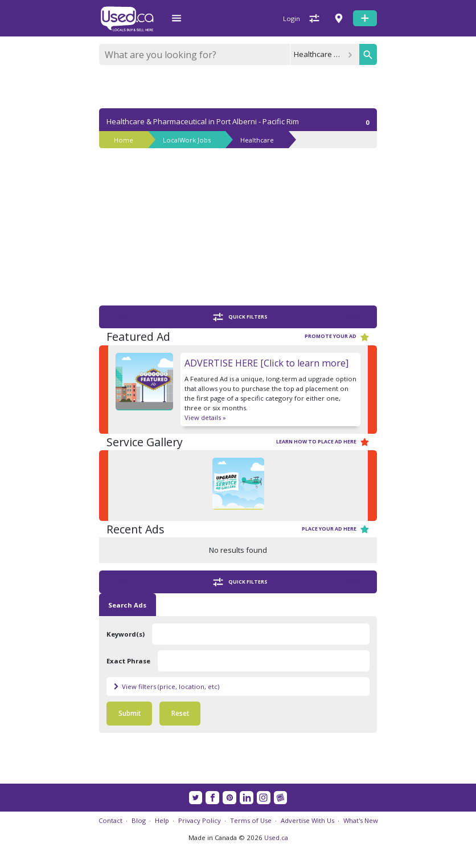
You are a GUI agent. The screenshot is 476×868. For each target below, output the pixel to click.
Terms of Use (251, 820)
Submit (130, 713)
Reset (180, 713)
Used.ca (276, 838)
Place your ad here (336, 529)
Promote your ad (337, 337)
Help (162, 820)
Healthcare (257, 140)
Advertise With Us (307, 820)
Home (124, 140)
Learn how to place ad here (323, 442)
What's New (361, 820)
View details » (205, 417)
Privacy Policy (200, 820)
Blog (139, 820)
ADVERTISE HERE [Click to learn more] (266, 363)
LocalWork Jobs (187, 140)
